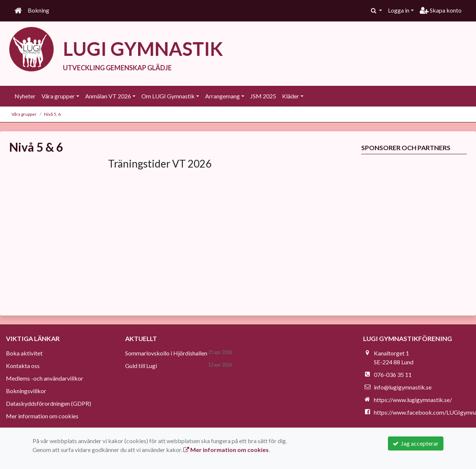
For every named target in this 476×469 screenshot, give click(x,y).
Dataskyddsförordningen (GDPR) (48, 403)
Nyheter (25, 96)
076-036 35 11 (393, 374)
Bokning (38, 10)
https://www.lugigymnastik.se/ (413, 400)
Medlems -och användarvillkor (45, 378)
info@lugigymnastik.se (403, 387)
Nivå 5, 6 (52, 114)
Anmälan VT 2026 (108, 96)
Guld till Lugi (141, 366)
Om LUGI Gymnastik (168, 96)
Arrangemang (222, 96)
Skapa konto (441, 10)
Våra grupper (58, 96)
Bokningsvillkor (26, 391)
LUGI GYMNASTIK (143, 48)
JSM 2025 (263, 96)
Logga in (399, 10)
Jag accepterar (416, 443)
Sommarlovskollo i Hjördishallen (166, 353)
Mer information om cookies (42, 416)
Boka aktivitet (24, 353)
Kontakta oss (23, 366)
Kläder (291, 96)
